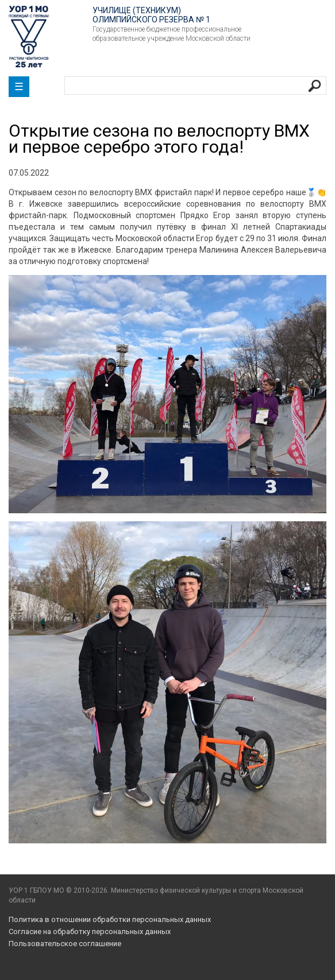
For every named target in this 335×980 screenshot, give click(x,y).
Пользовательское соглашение (65, 944)
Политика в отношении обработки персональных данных (110, 919)
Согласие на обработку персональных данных (90, 931)
